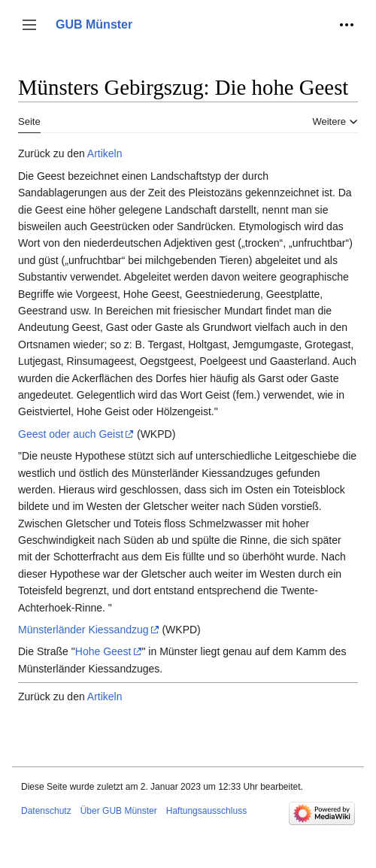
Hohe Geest (103, 651)
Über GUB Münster (119, 811)
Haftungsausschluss (206, 811)
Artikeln (105, 153)
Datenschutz (46, 811)
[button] (29, 25)
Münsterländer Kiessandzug (83, 630)
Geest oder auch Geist (71, 434)
